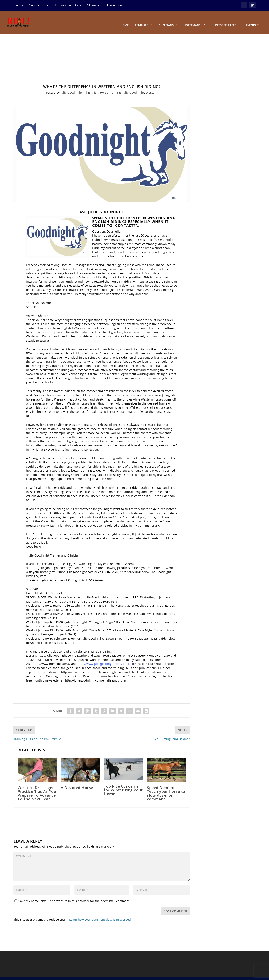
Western (152, 86)
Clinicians (166, 19)
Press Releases (226, 19)
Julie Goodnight (71, 86)
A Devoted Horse (77, 781)
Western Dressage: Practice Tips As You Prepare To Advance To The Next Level (37, 787)
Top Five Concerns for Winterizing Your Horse (123, 784)
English (93, 86)
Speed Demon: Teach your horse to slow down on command (166, 787)
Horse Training (110, 86)
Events (251, 19)
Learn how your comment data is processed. (100, 913)
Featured (142, 19)
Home (19, 5)
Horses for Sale (68, 5)
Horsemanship (194, 19)
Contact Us (39, 5)
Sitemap (94, 5)
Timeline (115, 5)
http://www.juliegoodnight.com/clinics (104, 657)
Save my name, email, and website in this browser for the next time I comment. (74, 895)
